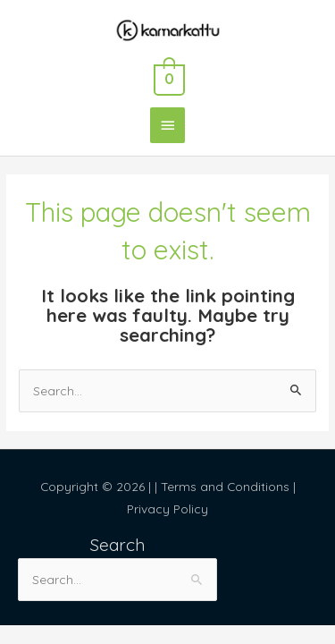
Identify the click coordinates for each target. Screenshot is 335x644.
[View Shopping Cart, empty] (167, 77)
